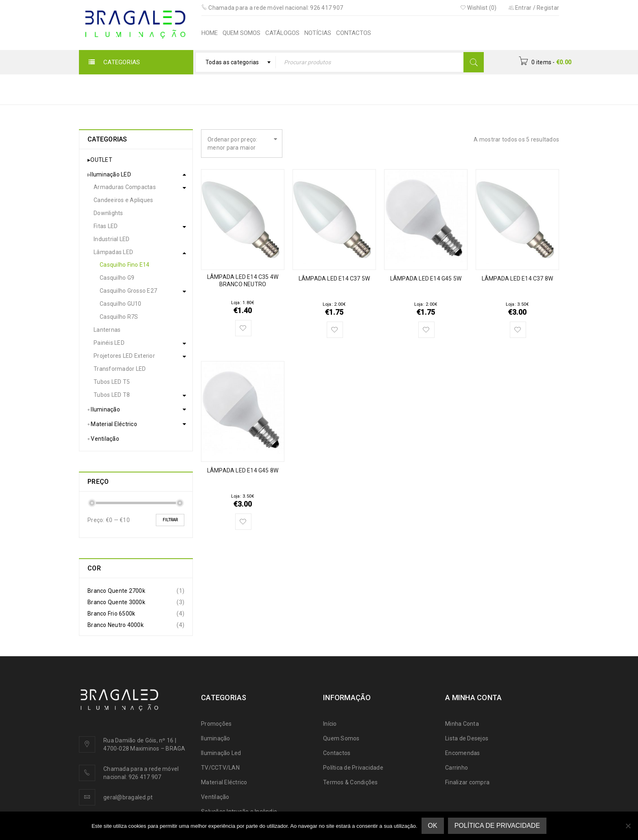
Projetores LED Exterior (124, 356)
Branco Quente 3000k (116, 602)
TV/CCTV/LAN (220, 768)
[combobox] (236, 62)
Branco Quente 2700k (116, 591)
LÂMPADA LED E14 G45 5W (426, 279)
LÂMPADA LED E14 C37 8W (517, 279)
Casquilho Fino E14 (125, 265)
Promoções (216, 724)
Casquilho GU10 (121, 304)
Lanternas (107, 330)
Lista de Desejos (467, 738)
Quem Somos (341, 738)
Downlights (108, 213)
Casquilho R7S (119, 317)
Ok (433, 826)
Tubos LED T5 (112, 382)
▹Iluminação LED (400, 89)
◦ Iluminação (104, 409)
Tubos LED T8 (112, 395)
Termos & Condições (351, 782)
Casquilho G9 (117, 278)
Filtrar (170, 520)
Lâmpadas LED (462, 89)
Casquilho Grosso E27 (128, 291)
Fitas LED (106, 226)
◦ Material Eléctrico (112, 424)
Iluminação (216, 738)
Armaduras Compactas (125, 187)
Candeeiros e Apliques (123, 200)
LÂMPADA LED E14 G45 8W (243, 470)
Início (354, 89)
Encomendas (463, 753)
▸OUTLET (100, 160)
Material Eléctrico (224, 782)
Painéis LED (109, 343)
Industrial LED (112, 239)
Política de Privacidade (353, 768)
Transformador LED (120, 369)
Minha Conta (462, 724)
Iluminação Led (221, 753)
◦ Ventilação (103, 439)
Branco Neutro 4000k (116, 625)
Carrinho (457, 768)
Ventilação (215, 797)
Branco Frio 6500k (111, 614)
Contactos (337, 753)
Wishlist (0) (478, 8)
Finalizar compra (467, 782)
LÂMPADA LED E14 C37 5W (334, 279)
